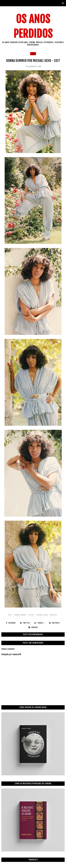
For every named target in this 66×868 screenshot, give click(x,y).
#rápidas (53, 615)
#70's (10, 615)
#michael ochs (42, 615)
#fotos (31, 615)
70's (33, 54)
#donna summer (20, 615)
